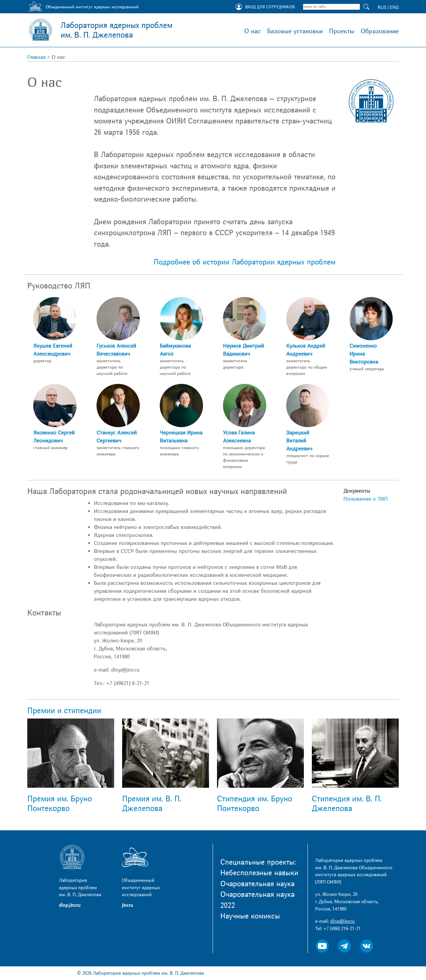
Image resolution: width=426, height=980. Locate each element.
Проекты (342, 31)
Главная (36, 57)
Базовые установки (295, 31)
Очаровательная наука (257, 884)
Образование (380, 31)
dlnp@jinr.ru (342, 921)
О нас (252, 31)
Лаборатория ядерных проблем (116, 30)
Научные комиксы (250, 916)
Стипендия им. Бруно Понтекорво (255, 804)
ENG (394, 7)
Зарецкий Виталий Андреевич (299, 441)
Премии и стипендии (64, 711)
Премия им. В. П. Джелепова (152, 804)
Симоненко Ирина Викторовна (364, 354)
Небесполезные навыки (259, 873)
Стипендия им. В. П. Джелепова (347, 804)
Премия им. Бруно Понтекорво (60, 804)
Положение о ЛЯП (366, 499)
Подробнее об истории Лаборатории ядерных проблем (245, 262)
